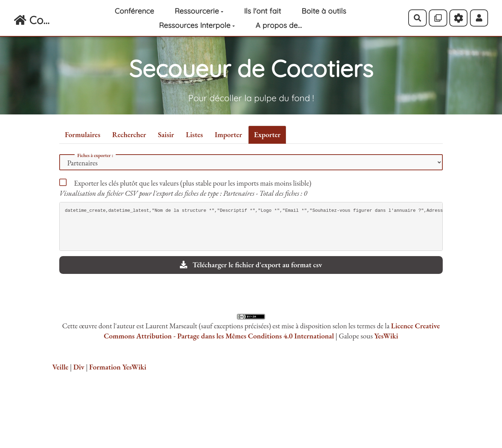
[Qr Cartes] (438, 18)
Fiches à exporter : (95, 155)
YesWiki (386, 336)
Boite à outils (324, 11)
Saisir (166, 135)
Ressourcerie (199, 11)
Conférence (134, 11)
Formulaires (83, 135)
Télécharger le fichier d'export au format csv (251, 265)
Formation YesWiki (118, 367)
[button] (479, 18)
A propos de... (279, 25)
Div (79, 367)
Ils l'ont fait (263, 11)
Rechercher (129, 135)
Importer (228, 135)
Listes (194, 135)
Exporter (267, 135)
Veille (60, 367)
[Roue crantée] (459, 18)
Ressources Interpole (197, 25)
